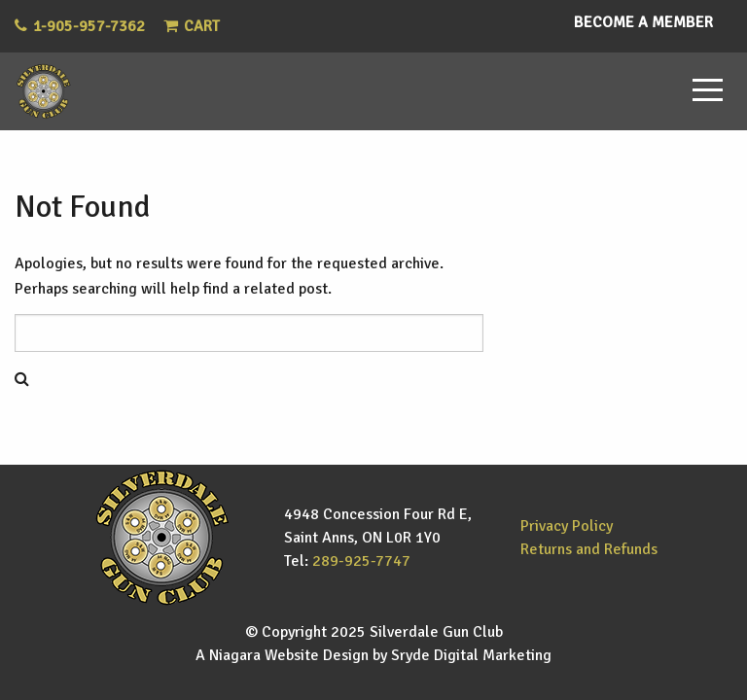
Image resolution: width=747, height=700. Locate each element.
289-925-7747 (361, 561)
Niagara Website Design (289, 655)
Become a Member (643, 22)
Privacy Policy (567, 526)
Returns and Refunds (589, 549)
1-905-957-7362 (89, 26)
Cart (192, 26)
